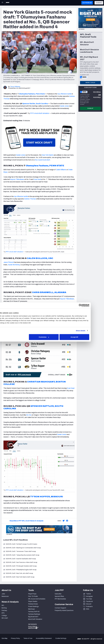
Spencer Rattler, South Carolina (35, 104)
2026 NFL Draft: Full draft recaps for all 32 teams (20, 544)
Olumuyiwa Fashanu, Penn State (32, 94)
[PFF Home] (8, 3)
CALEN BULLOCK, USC (40, 258)
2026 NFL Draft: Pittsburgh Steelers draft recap (20, 566)
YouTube (89, 599)
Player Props (32, 594)
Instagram (89, 596)
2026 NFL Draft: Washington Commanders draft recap (22, 548)
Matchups (32, 609)
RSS (88, 609)
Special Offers (59, 596)
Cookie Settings (61, 638)
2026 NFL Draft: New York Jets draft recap (18, 573)
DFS (3, 613)
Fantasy (4, 610)
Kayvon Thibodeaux (67, 299)
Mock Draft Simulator (35, 619)
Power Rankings (34, 607)
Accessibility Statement (44, 638)
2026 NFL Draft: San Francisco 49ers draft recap (20, 562)
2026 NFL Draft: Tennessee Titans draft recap (20, 551)
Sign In (99, 3)
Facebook (89, 601)
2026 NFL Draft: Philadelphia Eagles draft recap (20, 570)
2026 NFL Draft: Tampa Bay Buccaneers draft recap (21, 555)
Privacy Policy (15, 638)
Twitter (89, 594)
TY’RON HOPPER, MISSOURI (47, 497)
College (4, 616)
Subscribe (58, 594)
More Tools (90, 83)
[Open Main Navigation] (2, 3)
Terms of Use (28, 638)
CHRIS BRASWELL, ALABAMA (49, 292)
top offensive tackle (64, 94)
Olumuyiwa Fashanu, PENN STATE (45, 166)
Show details (88, 331)
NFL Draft (5, 618)
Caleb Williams (61, 170)
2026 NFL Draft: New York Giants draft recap (19, 577)
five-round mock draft (42, 160)
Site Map (5, 638)
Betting (4, 608)
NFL (3, 605)
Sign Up (90, 108)
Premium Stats (33, 604)
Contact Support (60, 608)
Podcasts (89, 607)
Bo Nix (29, 415)
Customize (52, 337)
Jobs (3, 594)
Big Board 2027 (33, 617)
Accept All (82, 337)
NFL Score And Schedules (37, 599)
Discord (89, 604)
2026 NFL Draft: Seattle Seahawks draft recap (20, 559)
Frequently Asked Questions (64, 610)
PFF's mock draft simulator (40, 113)
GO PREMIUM (87, 3)
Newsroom (5, 596)
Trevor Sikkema (15, 87)
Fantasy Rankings (34, 614)
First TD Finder (33, 596)
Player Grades (33, 601)
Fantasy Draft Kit (34, 612)
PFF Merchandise (60, 599)
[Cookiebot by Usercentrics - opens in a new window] (87, 305)
